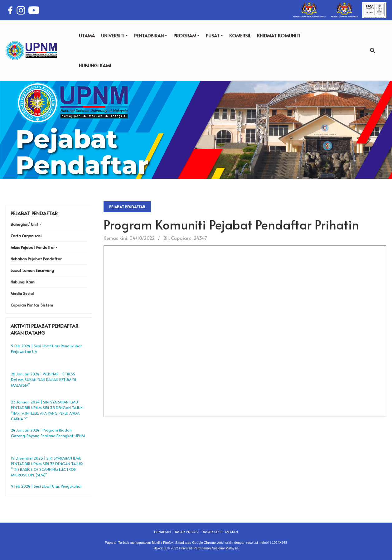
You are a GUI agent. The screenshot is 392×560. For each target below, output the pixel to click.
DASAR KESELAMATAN (220, 532)
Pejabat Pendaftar (127, 207)
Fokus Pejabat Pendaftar (33, 247)
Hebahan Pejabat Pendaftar (36, 259)
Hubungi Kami (23, 282)
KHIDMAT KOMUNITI (279, 35)
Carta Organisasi (26, 236)
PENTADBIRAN (151, 35)
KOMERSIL (240, 35)
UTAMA (87, 35)
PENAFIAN (162, 532)
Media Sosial (22, 293)
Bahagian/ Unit (24, 224)
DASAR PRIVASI (186, 532)
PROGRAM (186, 35)
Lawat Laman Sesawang (32, 270)
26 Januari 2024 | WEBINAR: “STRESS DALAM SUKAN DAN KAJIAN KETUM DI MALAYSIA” (44, 379)
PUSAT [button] (214, 35)
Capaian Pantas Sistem (32, 305)
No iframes (245, 331)
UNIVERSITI (114, 35)
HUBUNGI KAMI (95, 65)
